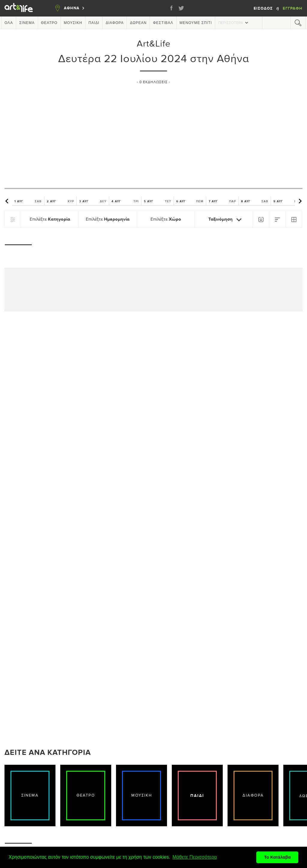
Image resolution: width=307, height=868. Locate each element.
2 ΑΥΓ (60, 201)
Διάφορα (115, 23)
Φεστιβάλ (163, 23)
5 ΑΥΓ (158, 201)
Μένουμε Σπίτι (196, 23)
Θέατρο (49, 23)
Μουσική (73, 23)
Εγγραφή (293, 8)
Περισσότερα (234, 23)
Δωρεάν (138, 23)
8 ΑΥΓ (255, 201)
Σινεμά (27, 23)
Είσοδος (264, 8)
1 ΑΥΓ (28, 201)
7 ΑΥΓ (222, 201)
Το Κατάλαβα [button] (277, 857)
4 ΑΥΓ (125, 201)
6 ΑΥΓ (190, 201)
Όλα (9, 23)
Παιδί (94, 23)
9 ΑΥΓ (287, 201)
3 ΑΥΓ (93, 201)
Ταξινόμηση (226, 220)
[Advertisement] (153, 134)
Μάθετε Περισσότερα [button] (195, 857)
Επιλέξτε (50, 219)
